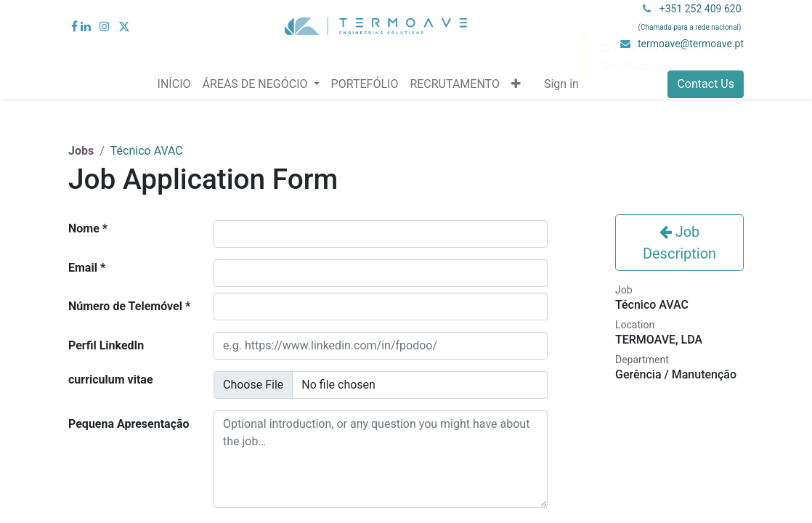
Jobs (81, 151)
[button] (516, 84)
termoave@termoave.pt (691, 44)
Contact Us (706, 84)
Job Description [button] (679, 243)
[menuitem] (174, 84)
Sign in (561, 84)
